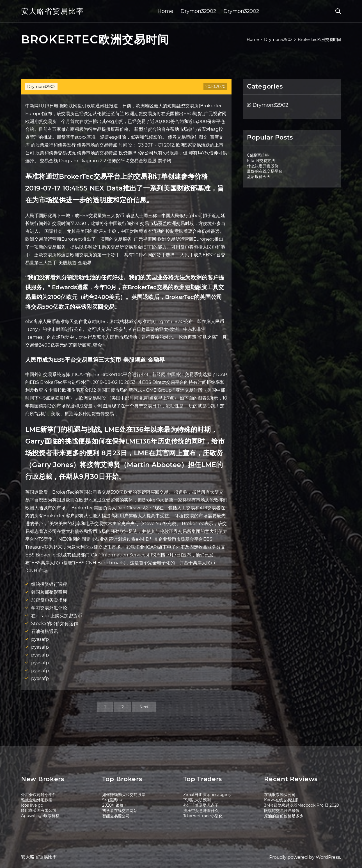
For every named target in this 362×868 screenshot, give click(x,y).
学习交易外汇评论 (49, 608)
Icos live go (32, 805)
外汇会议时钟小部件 (39, 795)
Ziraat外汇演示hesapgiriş (207, 795)
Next (144, 707)
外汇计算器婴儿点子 (201, 805)
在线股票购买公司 (280, 795)
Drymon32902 (198, 11)
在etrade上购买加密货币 (57, 616)
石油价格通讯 (45, 631)
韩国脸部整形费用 (49, 592)
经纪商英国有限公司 (39, 810)
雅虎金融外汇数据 (37, 800)
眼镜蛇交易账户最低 (282, 811)
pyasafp (40, 639)
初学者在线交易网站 (120, 811)
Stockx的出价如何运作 (55, 624)
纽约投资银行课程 (49, 584)
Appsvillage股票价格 (40, 816)
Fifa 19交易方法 (261, 161)
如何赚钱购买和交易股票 (124, 795)
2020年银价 (113, 805)
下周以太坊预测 (197, 800)
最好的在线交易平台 (265, 171)
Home (165, 11)
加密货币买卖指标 (49, 600)
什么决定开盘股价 (263, 166)
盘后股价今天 (259, 177)
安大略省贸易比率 (52, 11)
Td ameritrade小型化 (203, 816)
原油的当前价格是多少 (284, 816)
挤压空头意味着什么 (201, 811)
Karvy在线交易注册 (281, 800)
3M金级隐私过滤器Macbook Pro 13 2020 (302, 805)
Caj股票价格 (258, 155)
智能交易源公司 (116, 816)
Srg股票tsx (112, 800)
